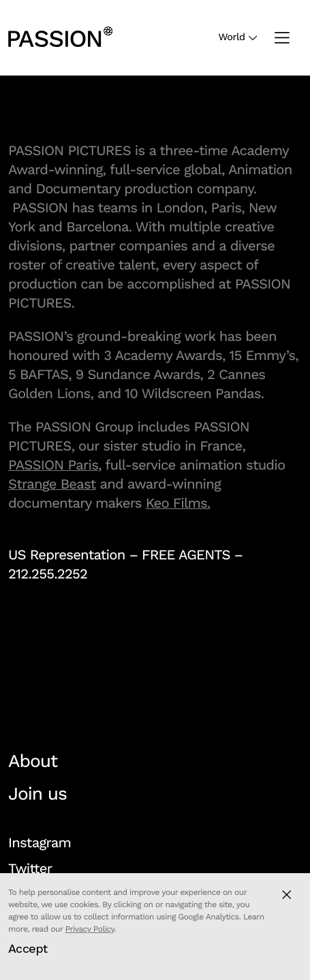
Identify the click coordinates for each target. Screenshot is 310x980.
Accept (28, 948)
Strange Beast (52, 484)
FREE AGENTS (186, 555)
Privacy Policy (90, 929)
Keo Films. (178, 503)
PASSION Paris (53, 465)
